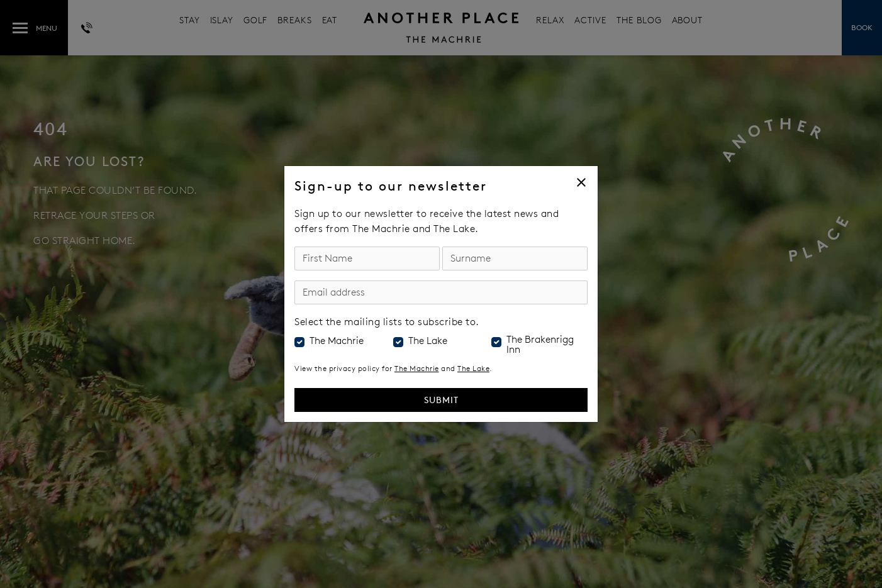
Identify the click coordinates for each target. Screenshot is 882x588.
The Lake (428, 341)
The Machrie (337, 341)
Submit (441, 400)
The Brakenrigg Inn (540, 345)
